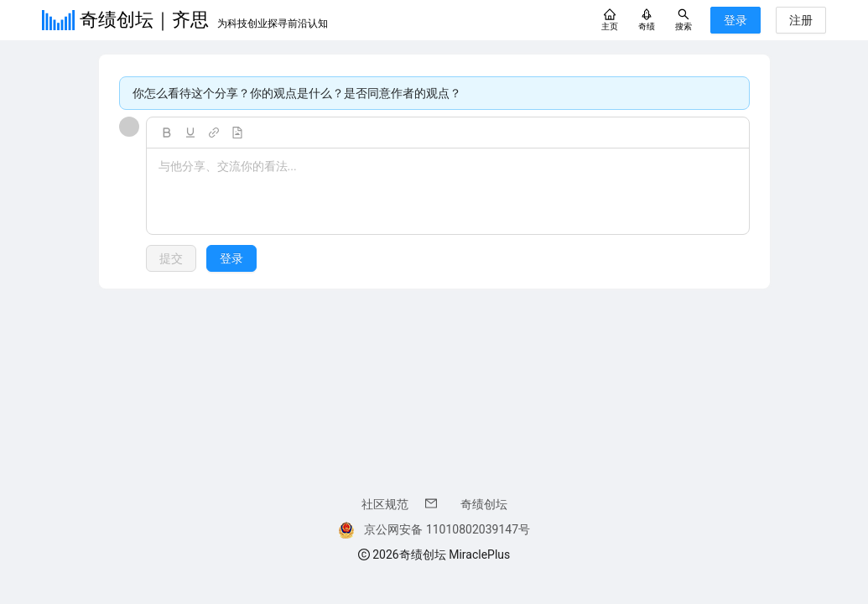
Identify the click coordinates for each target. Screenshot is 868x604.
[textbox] (448, 192)
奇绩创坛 (484, 504)
